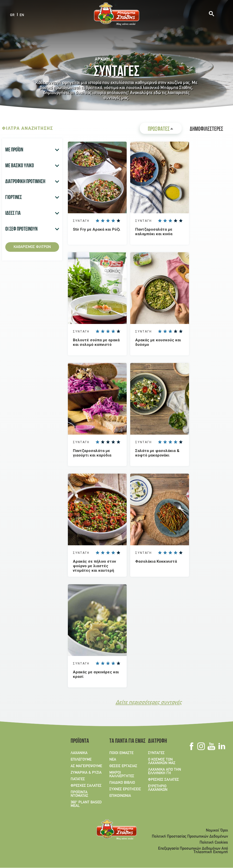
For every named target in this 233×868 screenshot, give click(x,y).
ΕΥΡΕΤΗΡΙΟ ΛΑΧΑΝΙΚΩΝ (158, 788)
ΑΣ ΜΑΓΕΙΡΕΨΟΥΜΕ (86, 766)
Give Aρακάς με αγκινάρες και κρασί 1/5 (97, 663)
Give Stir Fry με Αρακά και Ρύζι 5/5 (118, 221)
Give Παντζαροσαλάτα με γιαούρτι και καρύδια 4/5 (113, 442)
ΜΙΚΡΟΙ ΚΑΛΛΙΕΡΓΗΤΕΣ (122, 774)
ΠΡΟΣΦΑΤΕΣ (165, 130)
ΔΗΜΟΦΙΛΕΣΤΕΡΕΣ (206, 130)
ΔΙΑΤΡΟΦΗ (157, 741)
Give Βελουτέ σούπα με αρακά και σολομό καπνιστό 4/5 (113, 331)
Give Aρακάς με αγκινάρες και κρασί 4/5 (113, 663)
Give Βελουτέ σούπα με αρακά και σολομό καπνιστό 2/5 (103, 331)
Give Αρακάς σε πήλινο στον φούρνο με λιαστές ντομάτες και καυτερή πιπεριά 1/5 (97, 553)
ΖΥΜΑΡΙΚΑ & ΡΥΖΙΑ (86, 773)
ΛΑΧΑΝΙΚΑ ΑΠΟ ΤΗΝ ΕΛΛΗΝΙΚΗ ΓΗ (165, 771)
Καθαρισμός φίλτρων (32, 247)
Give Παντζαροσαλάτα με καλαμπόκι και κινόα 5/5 (181, 221)
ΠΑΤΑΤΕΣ (78, 779)
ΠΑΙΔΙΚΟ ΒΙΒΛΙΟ (122, 783)
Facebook (191, 746)
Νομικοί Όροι (217, 831)
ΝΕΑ (113, 760)
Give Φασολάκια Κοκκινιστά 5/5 (181, 553)
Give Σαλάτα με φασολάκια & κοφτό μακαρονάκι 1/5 (160, 442)
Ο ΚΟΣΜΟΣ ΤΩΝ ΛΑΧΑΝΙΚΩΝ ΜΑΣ (162, 761)
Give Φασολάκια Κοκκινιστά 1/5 (160, 553)
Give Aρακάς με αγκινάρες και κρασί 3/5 (108, 663)
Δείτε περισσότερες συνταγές (149, 703)
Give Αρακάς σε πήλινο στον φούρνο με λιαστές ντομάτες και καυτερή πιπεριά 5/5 (118, 553)
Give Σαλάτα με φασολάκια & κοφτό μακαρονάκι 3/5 (170, 442)
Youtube (211, 746)
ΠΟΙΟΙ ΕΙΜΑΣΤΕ (121, 753)
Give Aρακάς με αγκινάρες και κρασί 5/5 (118, 663)
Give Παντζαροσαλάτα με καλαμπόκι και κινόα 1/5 (160, 221)
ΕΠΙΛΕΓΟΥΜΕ (81, 760)
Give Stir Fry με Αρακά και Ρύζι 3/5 (108, 221)
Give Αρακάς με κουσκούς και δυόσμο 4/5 (175, 331)
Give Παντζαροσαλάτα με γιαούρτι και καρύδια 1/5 (97, 442)
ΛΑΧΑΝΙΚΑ (79, 753)
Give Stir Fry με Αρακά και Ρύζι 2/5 (103, 221)
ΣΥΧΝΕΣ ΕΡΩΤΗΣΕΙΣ (125, 789)
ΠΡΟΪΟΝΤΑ (80, 741)
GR (12, 15)
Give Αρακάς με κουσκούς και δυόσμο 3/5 (170, 331)
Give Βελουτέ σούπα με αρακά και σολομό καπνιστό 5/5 (118, 331)
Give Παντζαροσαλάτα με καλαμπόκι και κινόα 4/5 (175, 221)
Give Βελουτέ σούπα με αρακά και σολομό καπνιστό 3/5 (108, 331)
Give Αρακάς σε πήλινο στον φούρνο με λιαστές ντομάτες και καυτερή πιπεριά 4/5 (113, 553)
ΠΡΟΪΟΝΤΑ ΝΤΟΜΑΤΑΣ (79, 794)
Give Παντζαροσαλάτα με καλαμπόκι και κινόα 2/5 (165, 221)
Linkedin (222, 746)
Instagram (201, 746)
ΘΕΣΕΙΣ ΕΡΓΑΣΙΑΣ (123, 766)
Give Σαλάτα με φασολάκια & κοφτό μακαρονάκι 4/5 (175, 442)
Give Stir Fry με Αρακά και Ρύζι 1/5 (97, 221)
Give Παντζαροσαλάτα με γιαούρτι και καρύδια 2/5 (103, 442)
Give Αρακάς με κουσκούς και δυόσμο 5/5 (181, 331)
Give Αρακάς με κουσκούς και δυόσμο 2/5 (165, 331)
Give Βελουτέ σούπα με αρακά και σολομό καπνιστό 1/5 (97, 331)
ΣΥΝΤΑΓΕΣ (156, 753)
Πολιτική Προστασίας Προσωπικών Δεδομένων (190, 837)
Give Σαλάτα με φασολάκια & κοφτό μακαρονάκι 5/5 (181, 442)
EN (22, 15)
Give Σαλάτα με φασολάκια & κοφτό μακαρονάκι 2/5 (165, 442)
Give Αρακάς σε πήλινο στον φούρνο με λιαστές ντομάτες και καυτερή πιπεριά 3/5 (108, 553)
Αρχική (102, 59)
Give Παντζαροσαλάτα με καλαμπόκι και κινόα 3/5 (170, 221)
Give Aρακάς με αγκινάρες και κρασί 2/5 (103, 663)
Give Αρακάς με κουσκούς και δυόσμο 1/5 (160, 331)
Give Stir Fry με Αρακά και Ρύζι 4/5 (113, 221)
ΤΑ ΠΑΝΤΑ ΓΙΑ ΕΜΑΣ (126, 741)
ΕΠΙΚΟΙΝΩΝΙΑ (120, 796)
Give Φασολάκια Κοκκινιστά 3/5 (170, 553)
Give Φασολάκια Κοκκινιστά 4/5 (175, 553)
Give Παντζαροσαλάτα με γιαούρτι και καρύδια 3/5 (108, 442)
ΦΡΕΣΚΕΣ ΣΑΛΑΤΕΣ (86, 786)
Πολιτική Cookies (214, 843)
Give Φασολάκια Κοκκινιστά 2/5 (165, 553)
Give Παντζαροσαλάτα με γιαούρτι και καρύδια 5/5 (118, 442)
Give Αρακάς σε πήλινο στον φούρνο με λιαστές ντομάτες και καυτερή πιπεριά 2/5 (103, 553)
